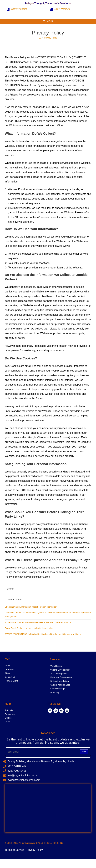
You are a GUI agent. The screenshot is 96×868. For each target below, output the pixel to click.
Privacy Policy (51, 38)
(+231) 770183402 (19, 9)
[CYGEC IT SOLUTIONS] (48, 808)
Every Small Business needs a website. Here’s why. (29, 628)
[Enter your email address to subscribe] (48, 752)
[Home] (40, 38)
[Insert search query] (48, 589)
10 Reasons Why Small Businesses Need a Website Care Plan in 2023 (38, 622)
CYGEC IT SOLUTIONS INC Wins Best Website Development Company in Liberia (43, 634)
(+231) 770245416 (62, 9)
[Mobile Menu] (48, 21)
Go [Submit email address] (84, 752)
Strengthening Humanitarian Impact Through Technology (31, 607)
